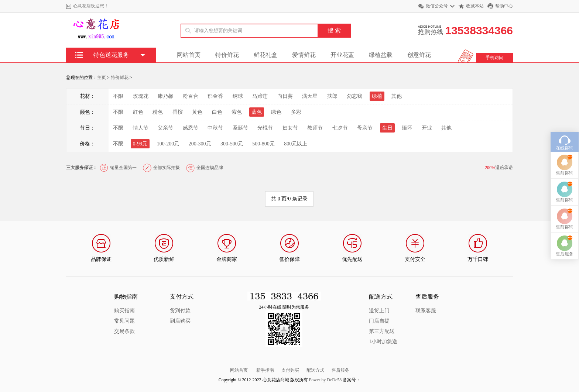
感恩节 (191, 128)
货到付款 (180, 311)
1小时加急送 (383, 342)
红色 (138, 112)
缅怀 (407, 128)
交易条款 (124, 331)
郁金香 (215, 96)
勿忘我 (354, 96)
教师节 (315, 128)
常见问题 (124, 321)
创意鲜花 (419, 55)
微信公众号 (437, 6)
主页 (102, 78)
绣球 (238, 96)
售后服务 (340, 370)
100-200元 (168, 144)
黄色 (197, 112)
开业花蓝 (342, 55)
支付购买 (290, 370)
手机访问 (494, 58)
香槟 (178, 112)
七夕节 (340, 128)
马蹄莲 (260, 96)
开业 (427, 128)
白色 (217, 112)
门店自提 (379, 321)
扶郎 (332, 96)
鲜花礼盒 (265, 55)
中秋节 (215, 128)
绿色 (276, 112)
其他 (397, 96)
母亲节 (365, 128)
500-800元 (263, 144)
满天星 (310, 96)
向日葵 (285, 96)
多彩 (296, 112)
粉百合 (191, 96)
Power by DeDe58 (326, 380)
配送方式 (315, 370)
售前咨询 (565, 166)
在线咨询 (565, 141)
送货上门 (379, 311)
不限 (118, 96)
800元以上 (296, 144)
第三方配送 (382, 331)
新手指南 (265, 370)
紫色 (237, 112)
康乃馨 (165, 96)
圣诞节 (240, 128)
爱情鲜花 (304, 55)
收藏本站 (475, 6)
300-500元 (232, 144)
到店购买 (180, 321)
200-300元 (200, 144)
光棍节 (265, 128)
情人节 (141, 128)
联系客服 (426, 311)
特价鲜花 (227, 55)
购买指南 (124, 311)
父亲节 (165, 128)
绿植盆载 (381, 55)
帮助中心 (504, 6)
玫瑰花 (141, 96)
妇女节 (290, 128)
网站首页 (189, 55)
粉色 (158, 112)
